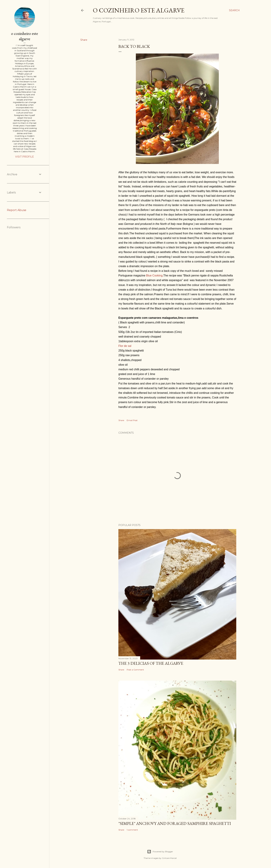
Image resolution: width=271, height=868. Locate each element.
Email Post (132, 420)
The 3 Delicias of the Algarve (151, 663)
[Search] (234, 10)
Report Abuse (17, 210)
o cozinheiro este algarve (139, 10)
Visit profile (25, 157)
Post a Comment (135, 670)
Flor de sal (125, 346)
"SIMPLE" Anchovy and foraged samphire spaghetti (175, 823)
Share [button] (84, 40)
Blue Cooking (154, 275)
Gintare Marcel (169, 858)
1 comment (132, 830)
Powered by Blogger (160, 852)
